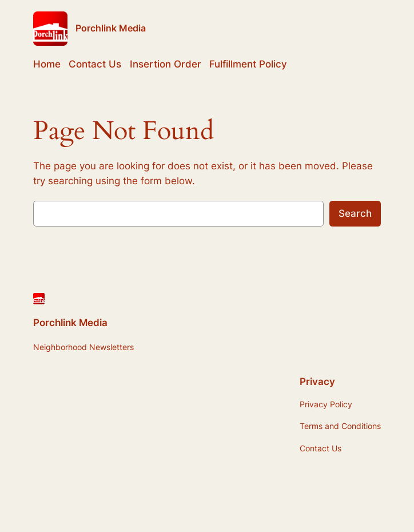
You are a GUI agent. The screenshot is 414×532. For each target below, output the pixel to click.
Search (355, 213)
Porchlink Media (111, 28)
